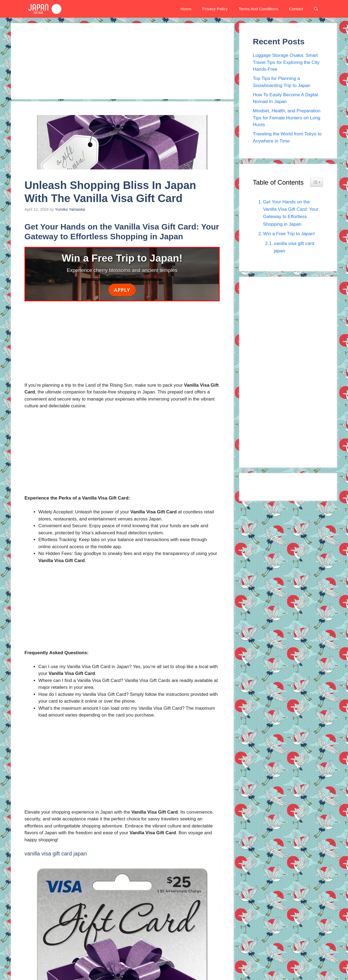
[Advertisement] (122, 61)
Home (186, 9)
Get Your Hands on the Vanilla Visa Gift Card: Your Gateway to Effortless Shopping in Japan (291, 213)
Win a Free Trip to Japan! (289, 234)
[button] (316, 9)
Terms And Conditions (258, 9)
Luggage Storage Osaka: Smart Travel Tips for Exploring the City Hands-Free (286, 62)
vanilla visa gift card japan (294, 247)
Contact (296, 9)
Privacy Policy (215, 9)
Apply (122, 290)
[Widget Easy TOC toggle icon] (317, 182)
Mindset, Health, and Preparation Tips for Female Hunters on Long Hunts (287, 118)
